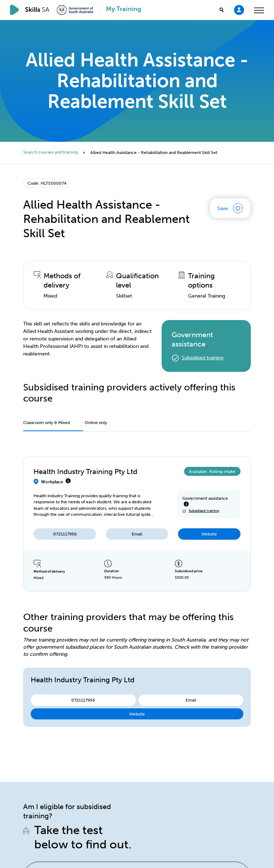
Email (137, 534)
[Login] (239, 10)
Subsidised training (202, 358)
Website (209, 534)
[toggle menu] (259, 10)
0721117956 (65, 534)
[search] (222, 10)
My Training (124, 9)
